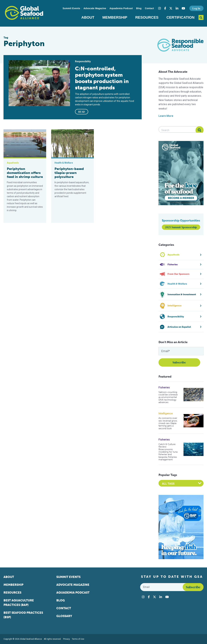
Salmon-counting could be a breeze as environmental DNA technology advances (168, 397)
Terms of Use (78, 639)
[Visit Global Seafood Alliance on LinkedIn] (177, 8)
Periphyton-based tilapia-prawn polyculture (69, 173)
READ (82, 112)
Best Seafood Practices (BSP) (23, 615)
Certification (180, 17)
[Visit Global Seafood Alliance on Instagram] (159, 8)
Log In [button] (196, 8)
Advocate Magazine (95, 8)
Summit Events (71, 8)
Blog (139, 8)
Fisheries (164, 387)
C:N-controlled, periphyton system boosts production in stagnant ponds (102, 78)
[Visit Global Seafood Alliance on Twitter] (171, 8)
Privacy (66, 639)
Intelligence (166, 413)
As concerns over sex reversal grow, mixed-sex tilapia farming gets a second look (168, 423)
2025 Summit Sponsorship (181, 227)
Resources (147, 17)
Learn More (166, 116)
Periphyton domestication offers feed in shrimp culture (25, 173)
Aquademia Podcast (121, 8)
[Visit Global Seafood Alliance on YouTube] (183, 8)
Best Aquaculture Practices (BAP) (19, 603)
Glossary (64, 616)
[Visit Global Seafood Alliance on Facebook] (165, 8)
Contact (149, 8)
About (88, 17)
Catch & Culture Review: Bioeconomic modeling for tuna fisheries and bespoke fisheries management (168, 452)
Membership (115, 17)
